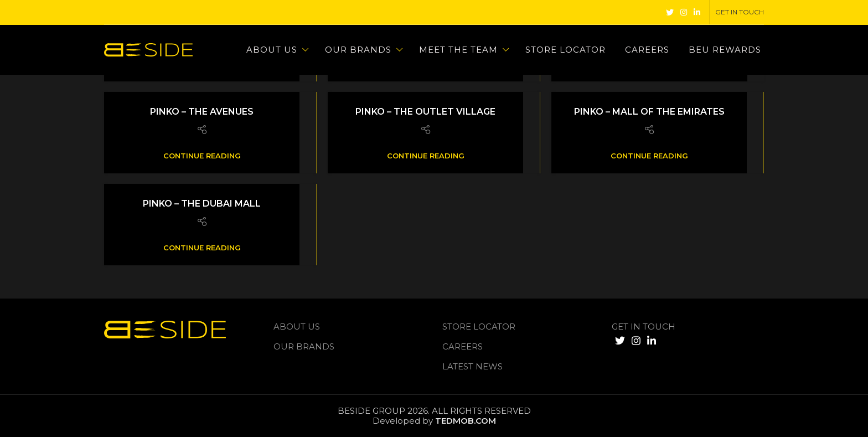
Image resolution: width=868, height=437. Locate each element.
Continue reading (202, 156)
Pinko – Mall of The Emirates (649, 112)
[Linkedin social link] (697, 12)
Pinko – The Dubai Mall (202, 204)
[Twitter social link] (670, 12)
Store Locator (479, 327)
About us (297, 327)
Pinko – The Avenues (202, 112)
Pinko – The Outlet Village (425, 112)
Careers (463, 346)
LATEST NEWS (472, 366)
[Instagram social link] (684, 12)
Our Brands (304, 346)
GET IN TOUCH (644, 327)
